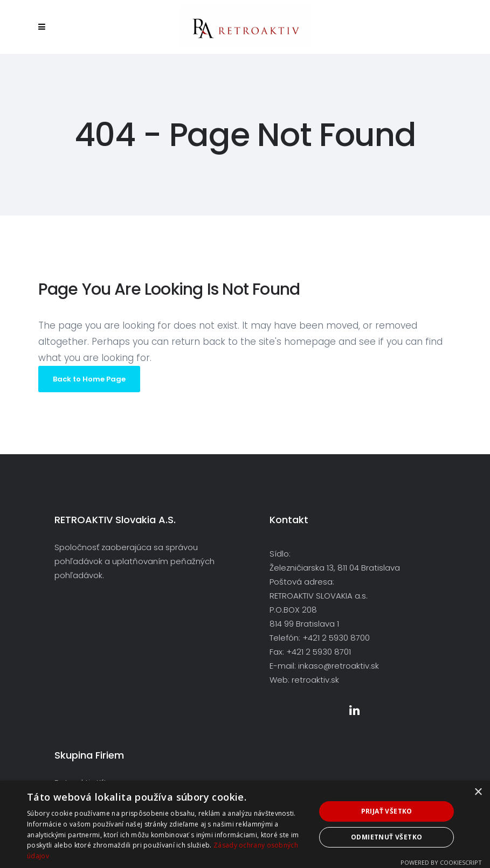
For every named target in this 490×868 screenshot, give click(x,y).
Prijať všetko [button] (387, 811)
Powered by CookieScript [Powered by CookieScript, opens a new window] (441, 862)
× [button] (478, 792)
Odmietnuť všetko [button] (387, 837)
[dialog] (245, 824)
